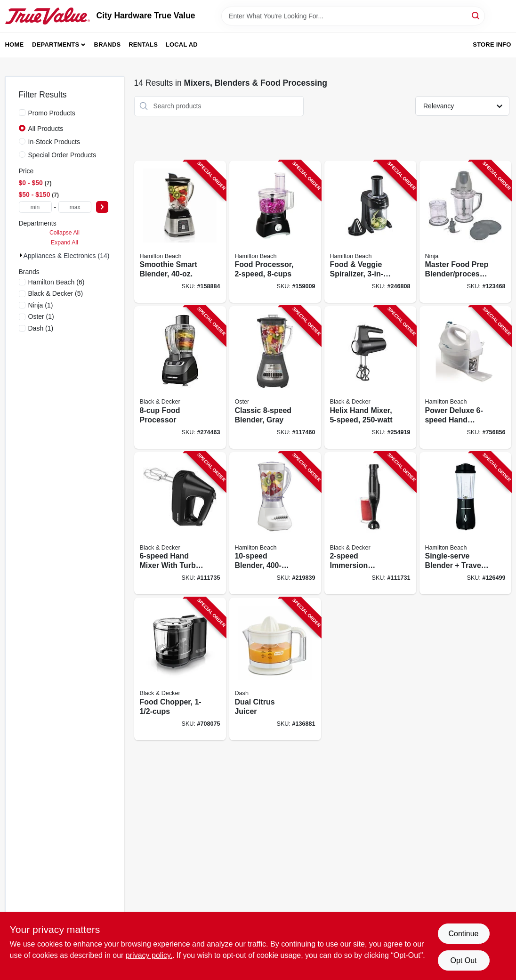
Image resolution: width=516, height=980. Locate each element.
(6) (56, 282)
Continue (463, 934)
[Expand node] (21, 255)
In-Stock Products (54, 142)
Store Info (492, 45)
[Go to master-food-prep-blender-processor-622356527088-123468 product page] (465, 232)
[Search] (476, 15)
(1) (41, 305)
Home (15, 45)
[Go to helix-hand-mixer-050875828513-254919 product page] (370, 377)
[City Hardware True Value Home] (48, 16)
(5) (56, 293)
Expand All (64, 243)
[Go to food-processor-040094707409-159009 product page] (275, 232)
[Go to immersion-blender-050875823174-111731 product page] (370, 523)
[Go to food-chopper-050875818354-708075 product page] (180, 669)
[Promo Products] (22, 113)
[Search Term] (353, 16)
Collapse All (64, 233)
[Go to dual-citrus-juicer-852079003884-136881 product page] (275, 669)
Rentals (143, 45)
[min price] (35, 207)
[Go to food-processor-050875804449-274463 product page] (180, 377)
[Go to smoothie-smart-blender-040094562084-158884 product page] (180, 232)
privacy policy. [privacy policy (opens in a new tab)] (149, 955)
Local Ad (182, 45)
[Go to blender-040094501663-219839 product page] (275, 523)
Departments (56, 45)
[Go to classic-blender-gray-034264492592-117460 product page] (275, 377)
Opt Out (463, 960)
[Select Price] (102, 207)
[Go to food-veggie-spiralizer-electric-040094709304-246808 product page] (370, 232)
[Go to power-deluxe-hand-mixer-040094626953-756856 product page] (465, 377)
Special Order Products (62, 155)
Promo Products (52, 113)
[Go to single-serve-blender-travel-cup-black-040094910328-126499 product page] (465, 523)
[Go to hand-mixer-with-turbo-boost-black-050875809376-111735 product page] (180, 523)
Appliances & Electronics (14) (67, 256)
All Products (46, 129)
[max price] (75, 207)
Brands (108, 45)
